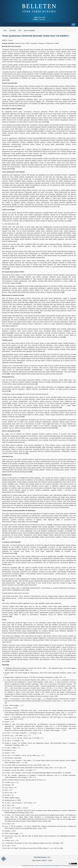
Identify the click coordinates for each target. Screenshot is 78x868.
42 (46, 547)
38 (59, 499)
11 (63, 144)
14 (33, 187)
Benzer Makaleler (29, 30)
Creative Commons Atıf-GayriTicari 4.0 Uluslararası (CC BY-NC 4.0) (51, 866)
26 (74, 359)
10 (42, 131)
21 (32, 302)
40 (51, 525)
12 (41, 156)
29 (36, 384)
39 (37, 522)
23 (12, 333)
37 (23, 492)
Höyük (50, 860)
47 (28, 590)
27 (21, 363)
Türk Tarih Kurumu (40, 857)
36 (31, 472)
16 (13, 248)
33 (57, 428)
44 (62, 556)
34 (40, 447)
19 (20, 283)
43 (16, 553)
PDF (20, 30)
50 (8, 661)
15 (15, 205)
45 (30, 560)
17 (71, 253)
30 (10, 391)
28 (9, 374)
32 (61, 407)
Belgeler (44, 860)
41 (3, 539)
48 (3, 600)
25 (19, 347)
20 (63, 292)
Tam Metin (13, 30)
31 (10, 403)
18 (8, 269)
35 (27, 453)
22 (40, 313)
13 (14, 169)
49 (11, 617)
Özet (5, 30)
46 (20, 576)
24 (65, 337)
